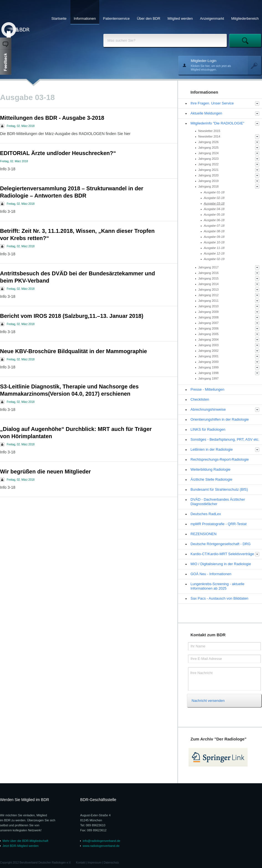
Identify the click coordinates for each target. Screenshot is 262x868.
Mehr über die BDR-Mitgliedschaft (25, 841)
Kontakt (81, 863)
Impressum (94, 863)
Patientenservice (116, 18)
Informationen (85, 18)
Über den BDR (149, 18)
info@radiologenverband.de (101, 841)
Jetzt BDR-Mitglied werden (21, 846)
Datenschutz (111, 863)
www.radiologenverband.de (101, 846)
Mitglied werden (180, 18)
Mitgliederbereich (245, 18)
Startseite (59, 18)
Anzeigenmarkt (212, 18)
